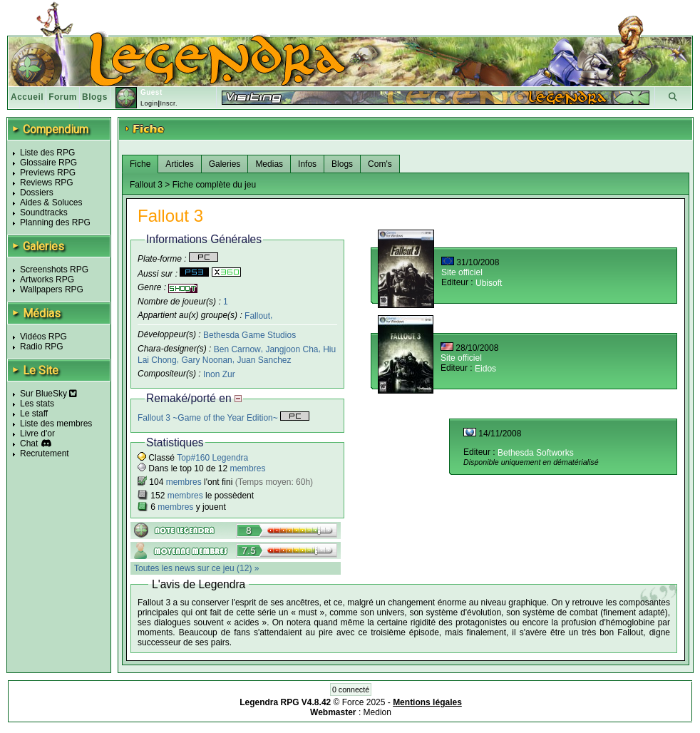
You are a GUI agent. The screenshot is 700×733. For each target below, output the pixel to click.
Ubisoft (489, 283)
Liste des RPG (47, 153)
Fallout (257, 315)
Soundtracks (44, 212)
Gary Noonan (206, 360)
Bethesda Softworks (536, 453)
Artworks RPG (47, 280)
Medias (269, 164)
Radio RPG (42, 347)
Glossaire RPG (48, 163)
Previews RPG (48, 173)
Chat (29, 444)
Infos (307, 164)
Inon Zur (219, 374)
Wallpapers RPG (52, 289)
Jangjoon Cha (292, 349)
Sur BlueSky (48, 394)
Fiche (140, 164)
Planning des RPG (55, 222)
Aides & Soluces (51, 203)
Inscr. (169, 103)
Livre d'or (37, 434)
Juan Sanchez (264, 360)
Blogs (95, 97)
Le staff (34, 414)
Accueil (27, 97)
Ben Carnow (237, 349)
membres (247, 468)
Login (149, 103)
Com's (380, 164)
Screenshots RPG (54, 270)
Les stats (37, 404)
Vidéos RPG (43, 337)
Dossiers (37, 193)
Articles (179, 164)
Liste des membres (56, 424)
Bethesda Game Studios (249, 335)
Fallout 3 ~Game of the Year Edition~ (223, 418)
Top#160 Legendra (212, 458)
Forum (63, 97)
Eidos (485, 369)
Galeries (225, 164)
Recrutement (45, 453)
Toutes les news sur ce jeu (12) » (196, 568)
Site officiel (462, 272)
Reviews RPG (47, 183)
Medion (377, 712)
